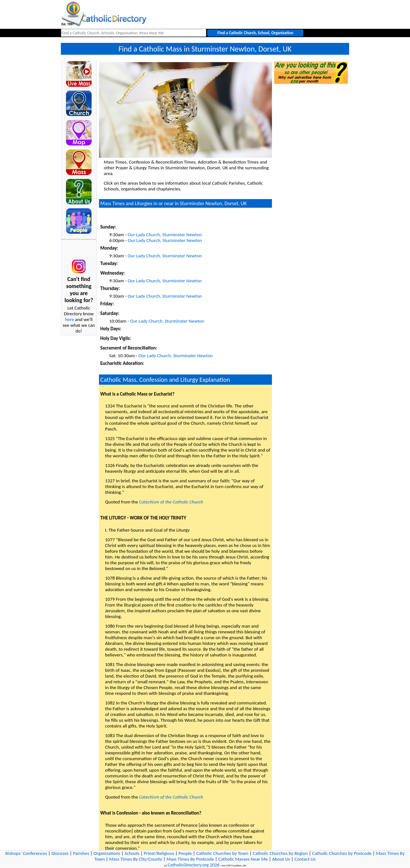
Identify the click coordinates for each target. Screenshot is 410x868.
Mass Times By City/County (136, 859)
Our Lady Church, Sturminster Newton (165, 235)
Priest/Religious (159, 853)
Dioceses (60, 853)
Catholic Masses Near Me (243, 859)
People (185, 853)
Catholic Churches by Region (280, 853)
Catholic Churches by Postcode (342, 853)
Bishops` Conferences (26, 853)
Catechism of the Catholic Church (171, 502)
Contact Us (305, 859)
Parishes (81, 853)
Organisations (107, 853)
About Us (281, 859)
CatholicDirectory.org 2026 (193, 865)
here (70, 319)
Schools (132, 853)
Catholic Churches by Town (222, 853)
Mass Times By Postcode (190, 859)
